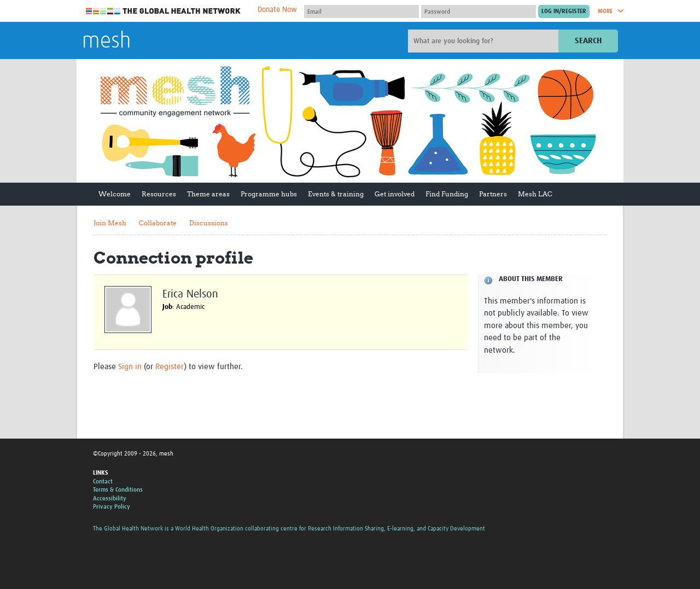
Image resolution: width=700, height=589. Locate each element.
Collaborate (158, 223)
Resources (159, 194)
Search (588, 41)
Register (170, 367)
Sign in (130, 367)
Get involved (395, 194)
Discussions (209, 223)
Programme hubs (269, 194)
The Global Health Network (164, 11)
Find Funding (447, 194)
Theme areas (208, 194)
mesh (106, 42)
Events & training (336, 194)
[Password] (479, 11)
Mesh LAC (535, 194)
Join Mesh (110, 223)
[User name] (361, 11)
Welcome (115, 194)
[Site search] (485, 41)
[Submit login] (564, 11)
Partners (493, 194)
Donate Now (277, 10)
